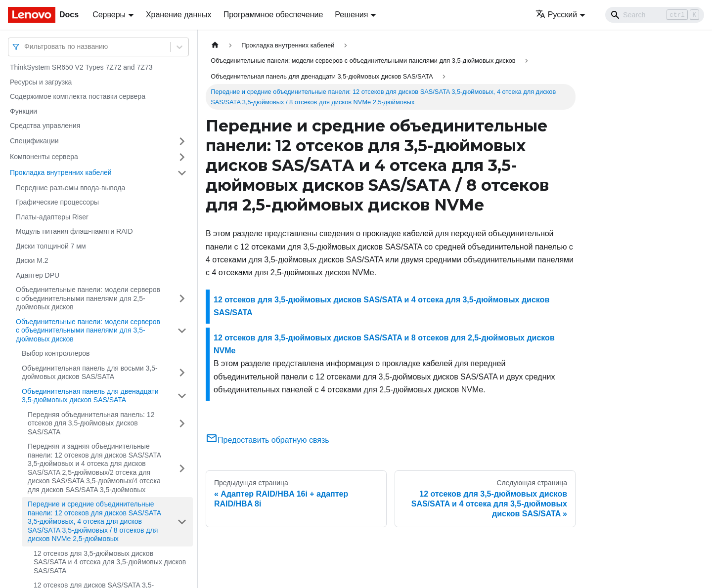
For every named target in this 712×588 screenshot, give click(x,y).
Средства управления (45, 126)
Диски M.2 (32, 260)
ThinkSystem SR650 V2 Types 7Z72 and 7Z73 (81, 67)
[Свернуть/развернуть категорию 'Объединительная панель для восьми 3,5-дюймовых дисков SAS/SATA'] (182, 373)
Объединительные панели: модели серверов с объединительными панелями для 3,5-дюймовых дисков (88, 330)
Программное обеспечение (273, 15)
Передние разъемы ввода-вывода (70, 188)
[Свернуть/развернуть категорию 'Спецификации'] (182, 141)
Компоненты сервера (44, 157)
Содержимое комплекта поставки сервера (78, 96)
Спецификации (34, 141)
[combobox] (25, 47)
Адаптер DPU (38, 275)
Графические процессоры (57, 202)
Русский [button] (556, 15)
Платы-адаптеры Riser (52, 217)
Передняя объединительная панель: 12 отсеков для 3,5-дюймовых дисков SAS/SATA (91, 423)
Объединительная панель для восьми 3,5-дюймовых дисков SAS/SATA (90, 373)
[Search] (655, 15)
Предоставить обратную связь (267, 440)
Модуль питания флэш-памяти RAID (74, 231)
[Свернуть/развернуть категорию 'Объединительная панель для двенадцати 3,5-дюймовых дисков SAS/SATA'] (182, 396)
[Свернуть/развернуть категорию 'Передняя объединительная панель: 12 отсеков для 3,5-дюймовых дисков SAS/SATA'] (182, 424)
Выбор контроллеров (56, 353)
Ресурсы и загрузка (41, 82)
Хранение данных (179, 15)
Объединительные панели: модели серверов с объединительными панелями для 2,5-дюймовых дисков (88, 298)
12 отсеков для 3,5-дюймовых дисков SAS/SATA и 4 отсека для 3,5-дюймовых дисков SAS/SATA (110, 562)
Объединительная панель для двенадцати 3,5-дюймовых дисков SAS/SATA (90, 396)
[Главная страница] (215, 45)
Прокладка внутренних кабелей (61, 172)
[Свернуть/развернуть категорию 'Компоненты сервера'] (182, 157)
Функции (23, 111)
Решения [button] (351, 15)
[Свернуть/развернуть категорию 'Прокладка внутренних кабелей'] (182, 173)
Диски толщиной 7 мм (51, 246)
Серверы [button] (109, 15)
